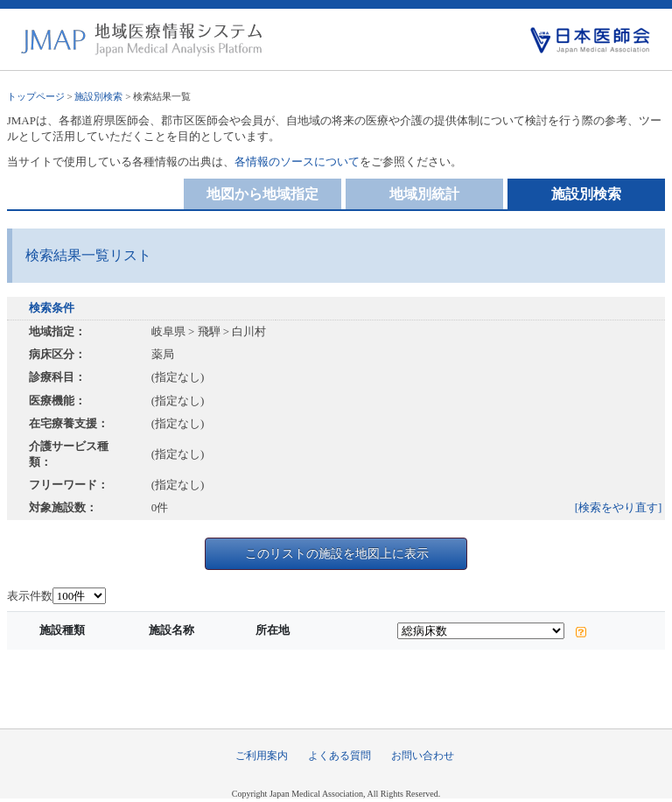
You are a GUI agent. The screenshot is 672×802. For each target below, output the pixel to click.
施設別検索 (98, 96)
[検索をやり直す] (619, 507)
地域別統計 (424, 194)
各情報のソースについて (297, 162)
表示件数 (30, 596)
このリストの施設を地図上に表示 (337, 553)
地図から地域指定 (262, 194)
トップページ (36, 96)
